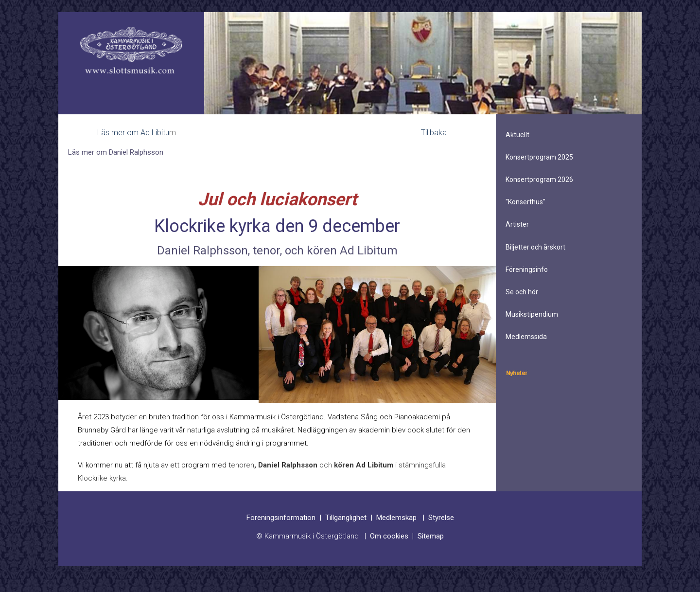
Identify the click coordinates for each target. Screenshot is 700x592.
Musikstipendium (532, 314)
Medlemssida (526, 337)
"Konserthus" (525, 202)
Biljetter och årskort (535, 247)
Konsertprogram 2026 (539, 179)
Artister (517, 224)
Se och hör (522, 292)
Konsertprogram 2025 (539, 157)
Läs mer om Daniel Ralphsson (116, 152)
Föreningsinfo (527, 269)
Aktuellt (517, 135)
